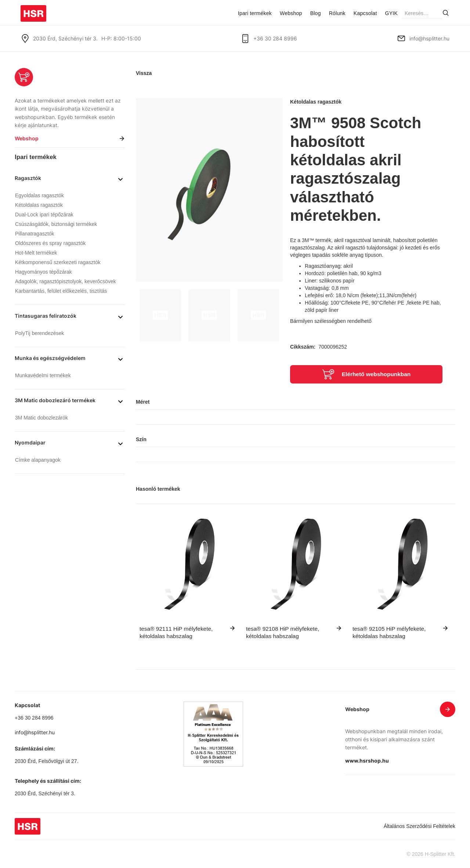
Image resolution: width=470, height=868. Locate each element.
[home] (33, 11)
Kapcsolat (365, 13)
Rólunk (337, 13)
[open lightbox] (209, 190)
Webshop (291, 13)
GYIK (391, 13)
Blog (316, 13)
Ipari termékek (255, 13)
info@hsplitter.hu (429, 38)
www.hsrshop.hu (367, 761)
